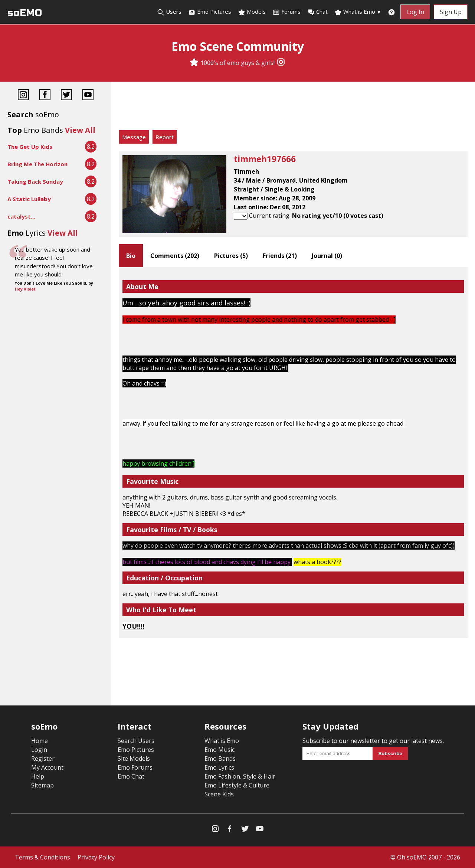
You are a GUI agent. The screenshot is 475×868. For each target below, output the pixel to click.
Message (134, 137)
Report (165, 137)
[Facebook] (45, 96)
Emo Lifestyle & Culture (237, 785)
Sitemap (42, 785)
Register (43, 759)
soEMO (25, 13)
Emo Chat (131, 776)
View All (80, 130)
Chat (317, 12)
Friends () (280, 256)
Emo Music (220, 750)
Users (169, 12)
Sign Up (451, 12)
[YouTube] (88, 96)
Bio (131, 256)
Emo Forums (135, 767)
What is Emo (358, 12)
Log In (415, 12)
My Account (47, 767)
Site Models (134, 759)
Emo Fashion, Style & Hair (240, 776)
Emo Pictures (210, 12)
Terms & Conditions (42, 857)
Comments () (175, 256)
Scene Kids (219, 794)
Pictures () (231, 256)
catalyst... (21, 216)
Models (252, 12)
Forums (286, 12)
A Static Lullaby (29, 199)
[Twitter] (66, 96)
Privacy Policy (96, 857)
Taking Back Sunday (35, 181)
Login (39, 750)
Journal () (327, 256)
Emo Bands (220, 759)
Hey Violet (25, 289)
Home (40, 741)
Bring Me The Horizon (37, 164)
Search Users (136, 741)
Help (38, 776)
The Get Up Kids (30, 147)
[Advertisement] (293, 108)
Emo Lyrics (219, 767)
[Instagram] (281, 63)
